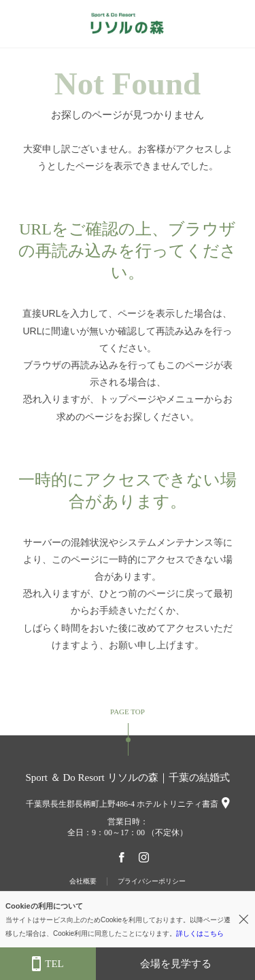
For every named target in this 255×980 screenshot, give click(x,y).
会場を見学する (176, 964)
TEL (48, 964)
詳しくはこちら (200, 933)
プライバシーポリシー (152, 881)
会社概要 (83, 881)
